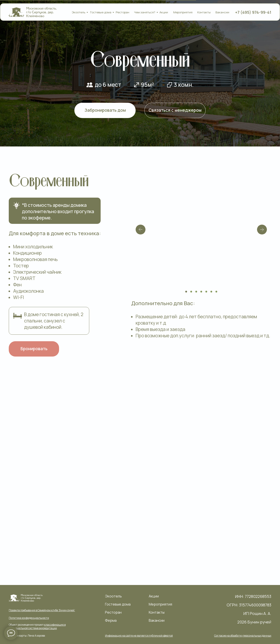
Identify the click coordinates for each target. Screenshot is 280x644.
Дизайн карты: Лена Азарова (28, 635)
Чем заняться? (145, 12)
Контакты (204, 12)
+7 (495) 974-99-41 (253, 12)
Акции (164, 12)
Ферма (111, 620)
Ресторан (122, 12)
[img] (33, 12)
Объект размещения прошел (37, 627)
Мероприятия (183, 12)
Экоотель (79, 12)
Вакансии (222, 12)
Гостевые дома (101, 12)
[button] (139, 636)
